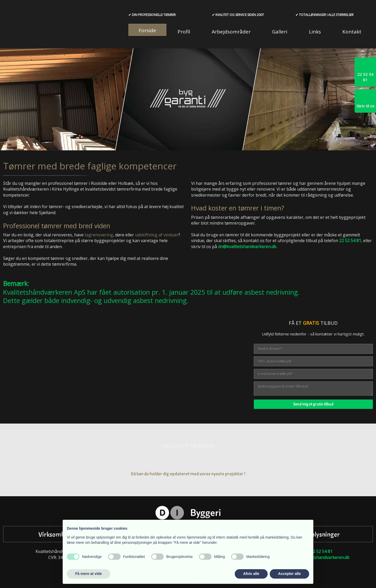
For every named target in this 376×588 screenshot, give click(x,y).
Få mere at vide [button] (89, 574)
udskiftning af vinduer (157, 235)
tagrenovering (99, 235)
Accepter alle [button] (289, 574)
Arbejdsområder (231, 32)
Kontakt (352, 32)
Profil (184, 32)
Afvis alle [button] (251, 574)
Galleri (280, 32)
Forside (147, 30)
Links (315, 32)
